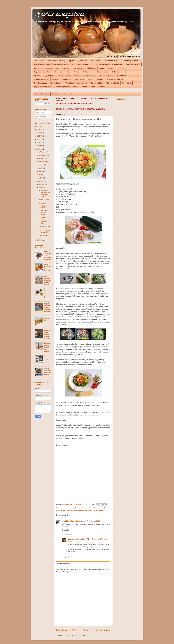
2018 (39, 240)
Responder (65, 530)
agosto (42, 165)
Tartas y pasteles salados (67, 87)
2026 (39, 126)
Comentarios (41, 117)
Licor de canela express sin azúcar (47, 347)
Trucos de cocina (42, 94)
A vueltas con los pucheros (60, 15)
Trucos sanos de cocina (62, 94)
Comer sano (117, 64)
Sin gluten (126, 83)
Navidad (56, 79)
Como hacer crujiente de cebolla (44, 205)
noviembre (43, 155)
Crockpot (67, 68)
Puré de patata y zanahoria (44, 231)
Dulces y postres (106, 68)
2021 (39, 143)
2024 (39, 133)
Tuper (93, 87)
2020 (39, 146)
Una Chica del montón (70, 521)
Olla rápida (67, 79)
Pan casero (80, 79)
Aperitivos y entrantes (78, 61)
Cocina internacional (100, 64)
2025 (39, 130)
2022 (39, 139)
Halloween (116, 72)
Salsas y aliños (97, 83)
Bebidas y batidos (130, 61)
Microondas (121, 76)
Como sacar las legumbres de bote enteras (47, 280)
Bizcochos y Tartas (42, 64)
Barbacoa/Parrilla (112, 61)
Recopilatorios (56, 83)
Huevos (37, 76)
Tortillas (84, 87)
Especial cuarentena (43, 72)
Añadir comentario (64, 564)
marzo (42, 181)
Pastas (91, 79)
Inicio (86, 630)
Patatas (100, 79)
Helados (127, 72)
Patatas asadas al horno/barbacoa (47, 372)
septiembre (43, 162)
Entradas (40, 112)
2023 (39, 136)
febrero (42, 184)
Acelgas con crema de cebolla (43, 212)
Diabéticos (92, 68)
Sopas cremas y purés (43, 87)
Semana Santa (113, 83)
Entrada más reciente (66, 630)
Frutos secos (88, 72)
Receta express (41, 83)
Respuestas (68, 535)
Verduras (103, 87)
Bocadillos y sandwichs (63, 64)
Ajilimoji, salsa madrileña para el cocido (47, 334)
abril (41, 178)
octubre (42, 158)
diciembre (43, 152)
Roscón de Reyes (45, 227)
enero (41, 188)
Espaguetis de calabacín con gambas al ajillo (44, 193)
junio (41, 171)
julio (41, 168)
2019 (39, 149)
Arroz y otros (96, 61)
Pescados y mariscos (116, 79)
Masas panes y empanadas (85, 76)
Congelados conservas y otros (47, 68)
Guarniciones (102, 72)
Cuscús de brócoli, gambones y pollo (44, 220)
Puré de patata (44, 235)
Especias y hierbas (62, 72)
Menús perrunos (106, 76)
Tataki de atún (44, 200)
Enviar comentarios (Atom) (75, 635)
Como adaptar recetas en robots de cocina (47, 360)
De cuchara (79, 68)
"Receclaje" (39, 61)
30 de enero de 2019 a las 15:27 (89, 521)
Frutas (76, 72)
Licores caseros (64, 76)
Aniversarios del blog (57, 61)
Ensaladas (121, 68)
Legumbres (49, 76)
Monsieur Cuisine (41, 79)
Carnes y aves (82, 64)
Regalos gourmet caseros (77, 83)
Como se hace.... (133, 64)
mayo (41, 175)
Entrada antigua (102, 630)
